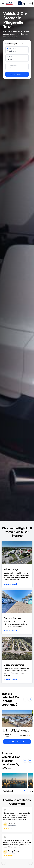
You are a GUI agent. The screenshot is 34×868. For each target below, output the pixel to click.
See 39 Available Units (17, 742)
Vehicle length (13, 65)
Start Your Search (10, 584)
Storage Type (13, 48)
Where (11, 56)
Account (27, 3)
